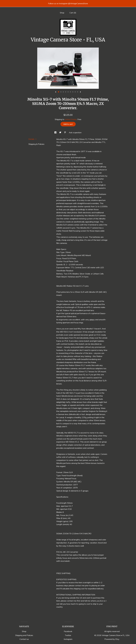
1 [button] (59, 92)
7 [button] (73, 92)
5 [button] (68, 92)
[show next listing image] (80, 92)
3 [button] (63, 92)
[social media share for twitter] (61, 132)
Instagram (68, 639)
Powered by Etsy (112, 639)
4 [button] (66, 92)
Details (32, 139)
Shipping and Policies (24, 635)
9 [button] (78, 92)
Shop (62, 13)
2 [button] (61, 92)
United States (71, 119)
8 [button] (75, 92)
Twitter (68, 635)
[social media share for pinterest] (65, 132)
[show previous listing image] (56, 92)
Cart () (73, 13)
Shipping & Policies (36, 144)
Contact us (24, 639)
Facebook (68, 631)
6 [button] (70, 92)
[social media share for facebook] (56, 132)
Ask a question (75, 132)
